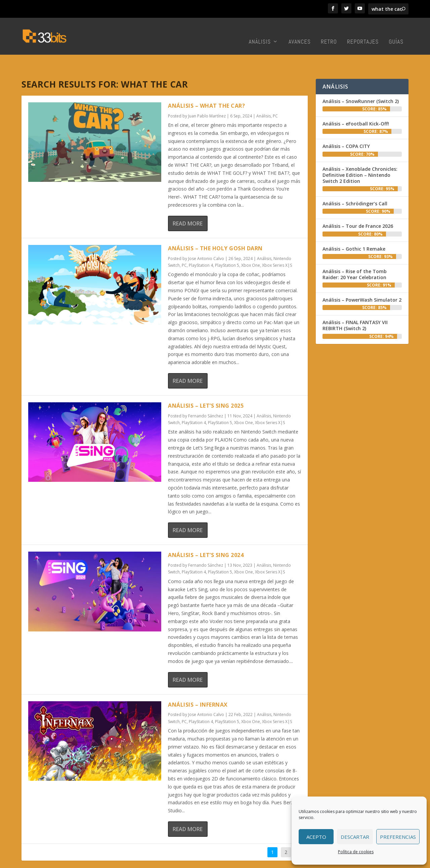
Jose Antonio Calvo (206, 238)
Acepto (316, 837)
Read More (188, 203)
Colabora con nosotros (269, 861)
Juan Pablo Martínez (207, 95)
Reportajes (363, 32)
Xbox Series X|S (277, 244)
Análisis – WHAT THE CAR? (206, 85)
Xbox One (251, 244)
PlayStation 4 (201, 244)
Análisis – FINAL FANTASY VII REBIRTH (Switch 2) (355, 304)
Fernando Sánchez (206, 395)
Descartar (355, 837)
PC (275, 95)
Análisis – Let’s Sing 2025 (206, 385)
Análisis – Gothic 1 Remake (354, 228)
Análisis (260, 32)
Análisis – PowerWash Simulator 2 (362, 279)
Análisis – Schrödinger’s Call (355, 183)
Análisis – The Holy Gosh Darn (215, 227)
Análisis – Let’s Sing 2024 (206, 534)
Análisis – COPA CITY (346, 125)
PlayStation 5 (227, 244)
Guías (396, 32)
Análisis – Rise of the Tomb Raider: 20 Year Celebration (355, 253)
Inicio (206, 861)
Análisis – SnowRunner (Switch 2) (361, 80)
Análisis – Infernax (198, 684)
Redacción (228, 861)
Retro (329, 32)
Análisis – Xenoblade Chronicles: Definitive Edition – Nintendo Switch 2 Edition (360, 154)
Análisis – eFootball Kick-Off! (356, 103)
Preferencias (398, 837)
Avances (300, 32)
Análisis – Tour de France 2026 (358, 205)
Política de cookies (356, 852)
